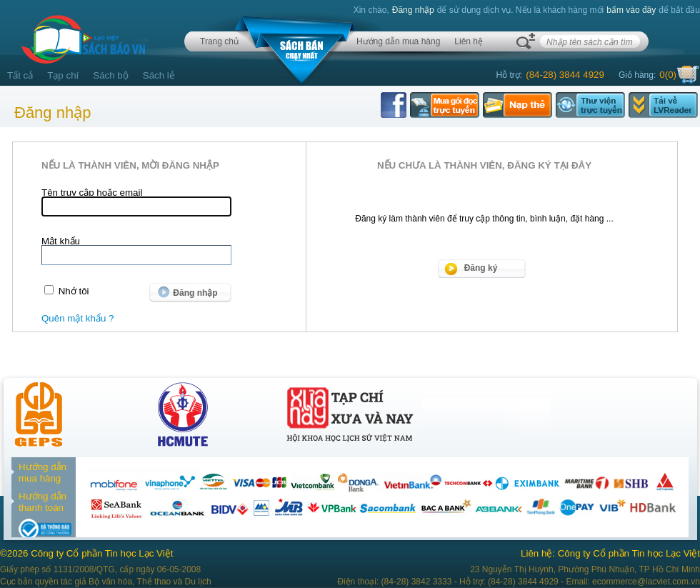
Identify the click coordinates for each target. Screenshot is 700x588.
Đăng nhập (413, 10)
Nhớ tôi (74, 291)
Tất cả (20, 75)
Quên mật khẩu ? (77, 318)
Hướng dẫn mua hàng (398, 41)
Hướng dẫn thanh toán (42, 502)
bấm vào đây (631, 10)
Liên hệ (469, 41)
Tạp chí (63, 75)
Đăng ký (481, 268)
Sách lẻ (159, 75)
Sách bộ (111, 75)
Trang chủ (219, 41)
